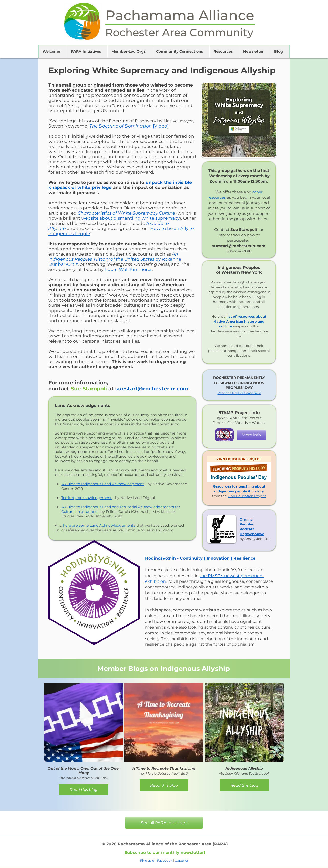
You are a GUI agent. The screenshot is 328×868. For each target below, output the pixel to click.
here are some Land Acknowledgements (99, 525)
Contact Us (182, 861)
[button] (53, 52)
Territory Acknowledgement (86, 498)
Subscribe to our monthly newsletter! (165, 853)
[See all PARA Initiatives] (164, 823)
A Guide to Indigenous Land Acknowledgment (103, 484)
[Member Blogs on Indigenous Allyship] (164, 669)
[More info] (251, 435)
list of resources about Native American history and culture (240, 321)
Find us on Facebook (156, 860)
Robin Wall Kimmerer (128, 269)
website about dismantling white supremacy (130, 218)
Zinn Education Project (247, 496)
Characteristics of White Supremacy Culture (126, 213)
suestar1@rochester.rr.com (152, 389)
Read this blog (84, 790)
